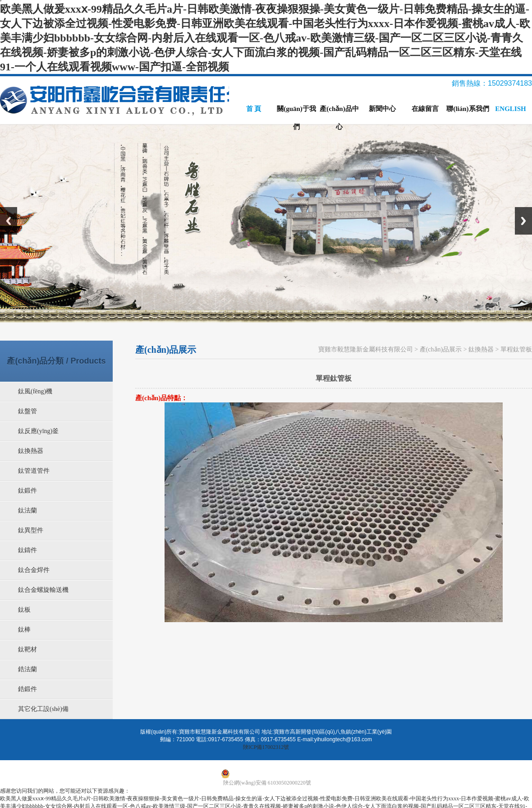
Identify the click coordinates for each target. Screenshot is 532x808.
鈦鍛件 (28, 491)
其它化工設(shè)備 (43, 709)
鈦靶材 (28, 649)
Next (523, 221)
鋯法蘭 (28, 669)
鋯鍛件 (28, 689)
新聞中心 (382, 109)
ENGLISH (510, 109)
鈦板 (24, 610)
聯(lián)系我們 (468, 109)
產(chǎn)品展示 (441, 349)
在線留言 (425, 109)
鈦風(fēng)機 (35, 391)
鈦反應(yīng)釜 (38, 431)
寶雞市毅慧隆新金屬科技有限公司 (366, 349)
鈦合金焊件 (34, 570)
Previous (9, 221)
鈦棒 (24, 630)
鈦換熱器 (31, 451)
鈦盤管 (28, 411)
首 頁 (254, 109)
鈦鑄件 (28, 550)
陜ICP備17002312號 (266, 747)
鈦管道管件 (34, 471)
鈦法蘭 (28, 510)
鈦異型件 (31, 530)
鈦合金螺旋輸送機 (43, 590)
